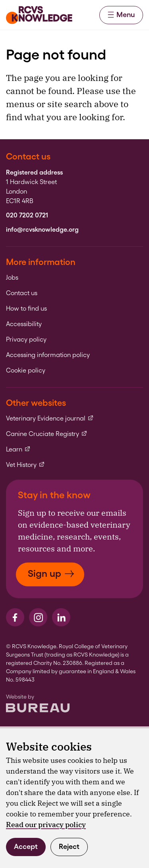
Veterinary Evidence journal (50, 419)
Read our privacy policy (46, 825)
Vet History (25, 465)
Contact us (22, 293)
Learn (18, 449)
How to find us (26, 309)
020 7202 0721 (27, 215)
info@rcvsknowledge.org (42, 230)
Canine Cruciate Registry (47, 434)
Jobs (12, 278)
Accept (26, 846)
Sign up (51, 573)
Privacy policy (26, 340)
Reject (69, 846)
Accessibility (24, 324)
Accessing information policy (48, 355)
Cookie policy (26, 371)
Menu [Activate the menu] (121, 14)
